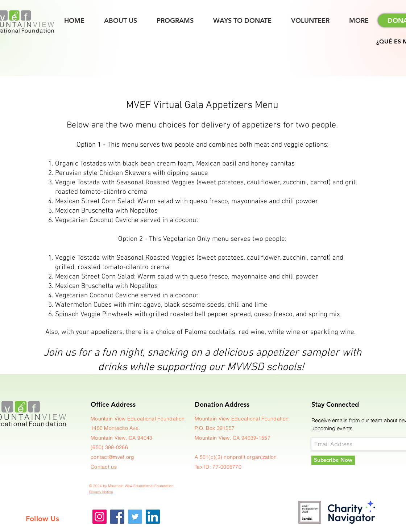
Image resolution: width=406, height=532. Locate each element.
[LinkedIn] (153, 517)
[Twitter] (135, 517)
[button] (359, 21)
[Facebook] (117, 517)
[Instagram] (100, 517)
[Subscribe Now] (333, 460)
